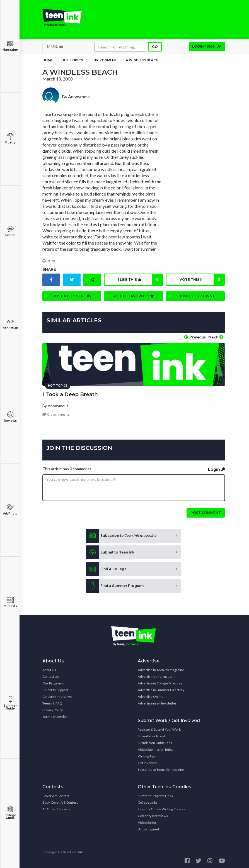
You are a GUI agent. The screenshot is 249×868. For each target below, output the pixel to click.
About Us (49, 669)
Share (49, 270)
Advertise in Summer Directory (161, 689)
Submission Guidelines (155, 742)
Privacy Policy (53, 709)
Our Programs (53, 683)
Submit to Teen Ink (110, 552)
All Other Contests (56, 809)
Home (48, 61)
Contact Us (51, 676)
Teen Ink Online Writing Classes (161, 809)
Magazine (10, 46)
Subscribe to (121, 535)
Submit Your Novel (151, 736)
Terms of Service (55, 716)
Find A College (106, 569)
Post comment (206, 512)
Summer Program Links (155, 795)
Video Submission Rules (156, 749)
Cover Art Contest (56, 795)
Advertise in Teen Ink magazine (161, 669)
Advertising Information (156, 676)
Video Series (147, 822)
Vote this (202, 281)
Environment (104, 61)
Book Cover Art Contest (60, 802)
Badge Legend (148, 829)
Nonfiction (10, 324)
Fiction (10, 231)
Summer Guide (10, 703)
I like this (140, 281)
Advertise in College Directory (160, 683)
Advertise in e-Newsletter (157, 703)
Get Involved (147, 762)
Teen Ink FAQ (52, 703)
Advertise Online (151, 696)
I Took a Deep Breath (70, 394)
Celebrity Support (55, 689)
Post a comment (72, 297)
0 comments (56, 414)
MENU (55, 47)
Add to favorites (134, 297)
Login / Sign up (207, 47)
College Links (148, 802)
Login (217, 469)
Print (49, 262)
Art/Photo (10, 510)
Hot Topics (72, 61)
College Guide (10, 813)
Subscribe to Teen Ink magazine (161, 769)
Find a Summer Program (115, 585)
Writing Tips (147, 756)
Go (155, 48)
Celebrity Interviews (57, 696)
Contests (10, 602)
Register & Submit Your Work (159, 729)
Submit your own (195, 297)
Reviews (10, 417)
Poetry (10, 139)
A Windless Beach (142, 61)
